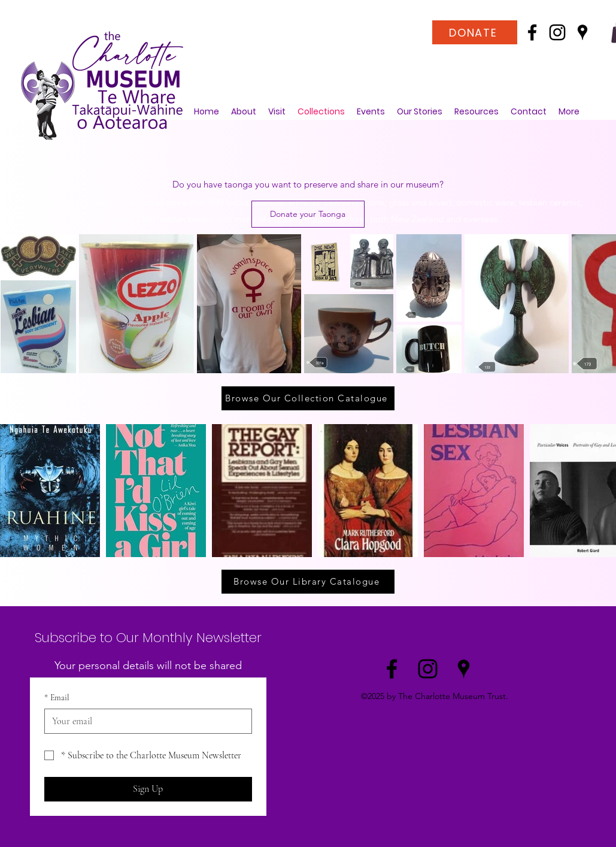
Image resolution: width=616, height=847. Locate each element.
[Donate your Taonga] (308, 214)
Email (57, 698)
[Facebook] (532, 32)
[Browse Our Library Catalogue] (308, 582)
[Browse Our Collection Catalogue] (308, 398)
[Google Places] (582, 32)
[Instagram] (557, 32)
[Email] (145, 721)
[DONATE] (475, 32)
